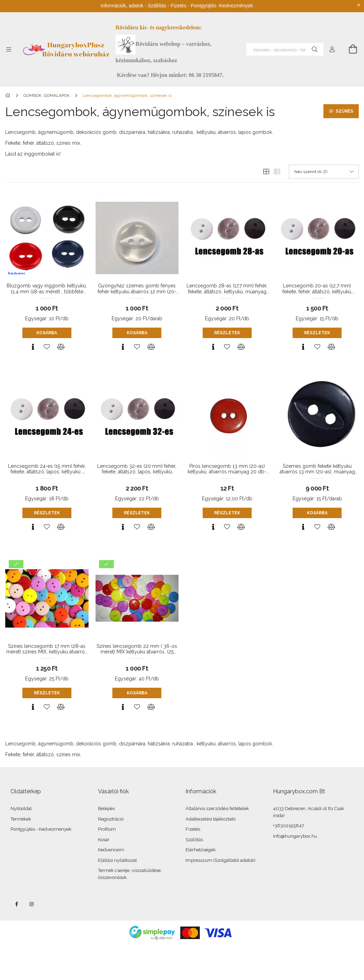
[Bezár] (359, 5)
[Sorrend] (324, 172)
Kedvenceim (111, 850)
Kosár (104, 840)
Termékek (21, 819)
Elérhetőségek (201, 850)
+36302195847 (289, 826)
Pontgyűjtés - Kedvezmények (41, 829)
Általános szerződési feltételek (217, 809)
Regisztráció (111, 819)
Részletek (227, 333)
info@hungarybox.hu (295, 836)
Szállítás (194, 840)
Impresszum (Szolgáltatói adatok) (220, 860)
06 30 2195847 (205, 75)
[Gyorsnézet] (33, 347)
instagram (32, 904)
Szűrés (344, 111)
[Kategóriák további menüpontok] (9, 49)
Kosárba (47, 333)
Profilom (107, 829)
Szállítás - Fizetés (167, 6)
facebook (16, 904)
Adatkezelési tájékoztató (211, 819)
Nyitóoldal (21, 809)
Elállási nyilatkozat (117, 860)
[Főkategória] (9, 95)
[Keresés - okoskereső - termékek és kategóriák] (285, 49)
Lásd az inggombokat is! (33, 154)
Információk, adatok (122, 6)
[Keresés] (315, 49)
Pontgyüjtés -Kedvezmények (222, 6)
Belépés (106, 809)
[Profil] (332, 49)
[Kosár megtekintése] (349, 49)
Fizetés (193, 829)
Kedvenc (17, 273)
